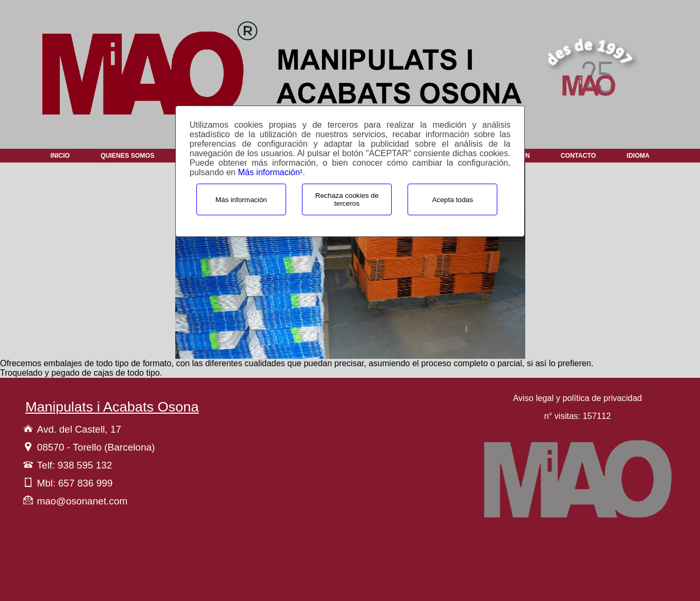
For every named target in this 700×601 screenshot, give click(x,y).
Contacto (578, 156)
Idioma (638, 156)
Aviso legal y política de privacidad (578, 398)
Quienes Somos (127, 156)
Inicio (60, 156)
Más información (241, 200)
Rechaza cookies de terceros (347, 199)
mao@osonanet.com (82, 501)
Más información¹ (271, 172)
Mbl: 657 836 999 (75, 483)
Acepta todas (452, 200)
